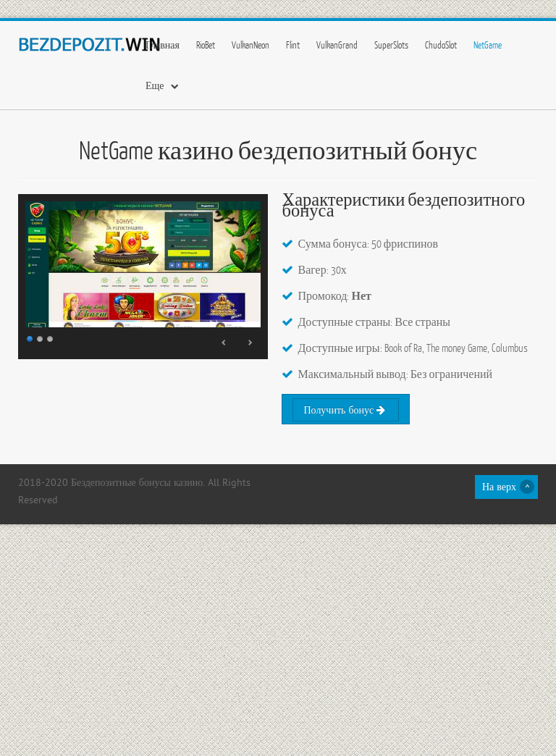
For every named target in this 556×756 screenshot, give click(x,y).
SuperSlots (391, 45)
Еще (155, 85)
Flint (293, 45)
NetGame (488, 45)
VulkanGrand (337, 45)
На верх (499, 488)
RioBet (206, 45)
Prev (224, 343)
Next (250, 343)
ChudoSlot (441, 45)
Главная (163, 45)
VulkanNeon (250, 45)
